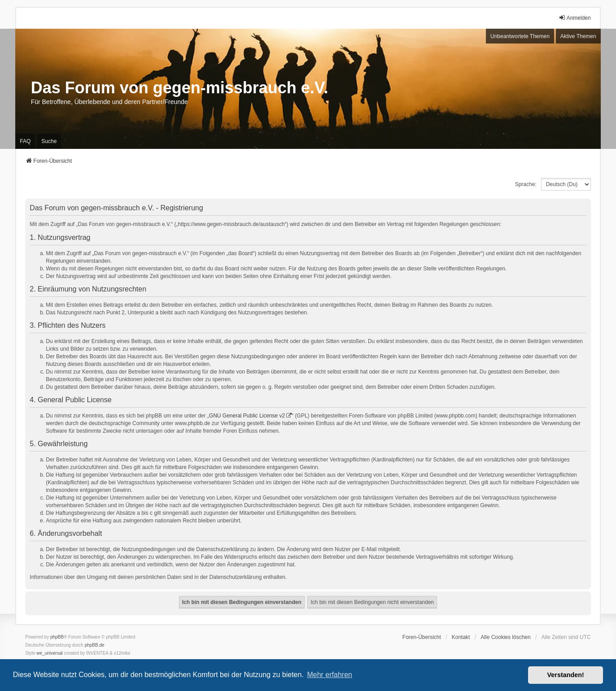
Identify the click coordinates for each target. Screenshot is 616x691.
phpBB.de (95, 645)
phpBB (57, 637)
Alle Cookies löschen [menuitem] (505, 637)
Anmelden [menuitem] (575, 18)
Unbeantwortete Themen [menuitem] (520, 36)
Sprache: (526, 184)
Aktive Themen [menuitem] (578, 36)
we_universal (49, 653)
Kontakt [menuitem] (461, 637)
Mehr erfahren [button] (330, 675)
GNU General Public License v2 (247, 416)
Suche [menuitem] (49, 141)
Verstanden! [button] (566, 675)
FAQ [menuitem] (25, 141)
